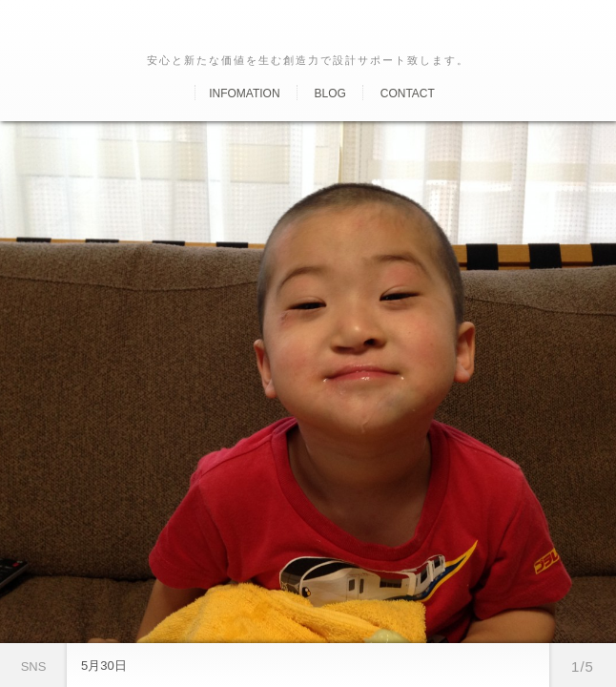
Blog (329, 94)
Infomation (244, 94)
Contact (408, 94)
